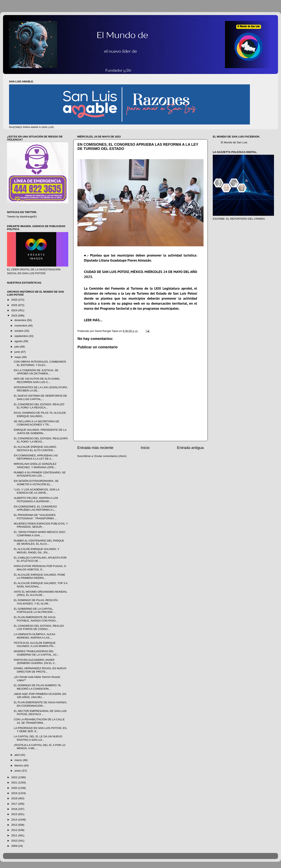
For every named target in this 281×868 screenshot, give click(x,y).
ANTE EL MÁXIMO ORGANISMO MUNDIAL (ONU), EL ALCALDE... (41, 593)
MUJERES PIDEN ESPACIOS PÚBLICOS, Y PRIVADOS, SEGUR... (41, 525)
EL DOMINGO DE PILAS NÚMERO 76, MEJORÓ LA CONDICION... (38, 687)
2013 (15, 825)
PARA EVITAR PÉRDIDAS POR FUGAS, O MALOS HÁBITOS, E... (40, 568)
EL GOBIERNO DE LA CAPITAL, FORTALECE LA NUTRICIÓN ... (35, 610)
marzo (19, 760)
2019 (15, 793)
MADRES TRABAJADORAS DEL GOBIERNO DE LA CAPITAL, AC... (37, 653)
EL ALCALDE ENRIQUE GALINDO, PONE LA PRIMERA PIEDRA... (40, 576)
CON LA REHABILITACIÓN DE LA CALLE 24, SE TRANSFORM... (39, 721)
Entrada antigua (190, 448)
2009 (15, 846)
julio (17, 347)
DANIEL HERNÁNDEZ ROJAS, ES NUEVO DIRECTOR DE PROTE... (40, 670)
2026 (15, 300)
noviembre (21, 326)
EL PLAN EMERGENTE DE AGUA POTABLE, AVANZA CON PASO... (36, 619)
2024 (15, 310)
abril (17, 755)
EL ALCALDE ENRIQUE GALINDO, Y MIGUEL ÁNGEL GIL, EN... (37, 551)
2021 (15, 783)
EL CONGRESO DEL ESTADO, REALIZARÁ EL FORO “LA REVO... (41, 440)
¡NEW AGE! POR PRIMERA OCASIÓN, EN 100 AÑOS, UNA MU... (40, 696)
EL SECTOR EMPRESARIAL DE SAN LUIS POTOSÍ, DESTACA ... (40, 713)
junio (18, 352)
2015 (15, 814)
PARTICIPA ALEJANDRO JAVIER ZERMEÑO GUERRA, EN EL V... (35, 661)
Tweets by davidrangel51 (22, 217)
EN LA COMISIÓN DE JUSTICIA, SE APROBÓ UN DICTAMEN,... (36, 372)
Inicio (145, 448)
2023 (15, 316)
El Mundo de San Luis (234, 142)
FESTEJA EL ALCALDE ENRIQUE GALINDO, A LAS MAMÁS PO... (35, 644)
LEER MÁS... (93, 320)
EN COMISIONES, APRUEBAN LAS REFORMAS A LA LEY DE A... (36, 457)
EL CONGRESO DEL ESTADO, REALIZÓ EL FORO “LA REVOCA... (39, 406)
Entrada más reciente (95, 448)
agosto (19, 341)
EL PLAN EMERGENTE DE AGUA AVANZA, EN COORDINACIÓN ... (41, 704)
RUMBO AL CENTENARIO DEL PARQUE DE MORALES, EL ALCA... (39, 542)
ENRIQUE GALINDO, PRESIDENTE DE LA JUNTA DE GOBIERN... (40, 431)
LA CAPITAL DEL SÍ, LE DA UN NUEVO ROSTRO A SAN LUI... (38, 738)
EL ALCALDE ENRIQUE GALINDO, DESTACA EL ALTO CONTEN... (35, 448)
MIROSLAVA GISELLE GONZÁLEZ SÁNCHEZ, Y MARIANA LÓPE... (35, 465)
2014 (15, 820)
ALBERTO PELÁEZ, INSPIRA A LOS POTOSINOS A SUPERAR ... (36, 500)
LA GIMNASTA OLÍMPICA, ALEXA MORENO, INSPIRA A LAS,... (35, 636)
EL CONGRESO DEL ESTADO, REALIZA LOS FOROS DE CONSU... (39, 627)
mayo (18, 357)
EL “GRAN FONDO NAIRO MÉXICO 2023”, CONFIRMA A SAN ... (40, 534)
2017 (15, 804)
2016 (15, 809)
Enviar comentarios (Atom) (111, 456)
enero (18, 771)
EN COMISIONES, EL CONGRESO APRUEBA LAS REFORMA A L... (35, 508)
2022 (15, 777)
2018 (15, 798)
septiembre (22, 336)
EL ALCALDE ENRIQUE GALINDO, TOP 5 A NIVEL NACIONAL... (41, 585)
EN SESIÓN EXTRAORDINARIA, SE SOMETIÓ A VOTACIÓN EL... (36, 483)
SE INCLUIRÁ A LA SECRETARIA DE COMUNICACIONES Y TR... (37, 423)
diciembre (21, 320)
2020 (15, 788)
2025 (15, 305)
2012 (15, 830)
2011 (15, 835)
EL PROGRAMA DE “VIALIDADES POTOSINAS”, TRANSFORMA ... (35, 517)
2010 (15, 841)
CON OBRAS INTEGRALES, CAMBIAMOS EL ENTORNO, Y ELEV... (40, 363)
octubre (19, 331)
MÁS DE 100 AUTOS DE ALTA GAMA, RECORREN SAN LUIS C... (37, 380)
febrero (19, 765)
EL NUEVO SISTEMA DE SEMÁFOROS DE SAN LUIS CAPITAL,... (40, 397)
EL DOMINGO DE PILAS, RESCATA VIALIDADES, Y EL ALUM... (36, 602)
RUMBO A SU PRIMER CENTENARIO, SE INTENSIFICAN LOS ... (40, 474)
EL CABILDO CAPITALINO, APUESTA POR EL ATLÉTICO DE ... (40, 559)
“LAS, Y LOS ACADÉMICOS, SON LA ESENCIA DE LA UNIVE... (37, 491)
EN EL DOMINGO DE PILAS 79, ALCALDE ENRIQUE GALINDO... (40, 414)
